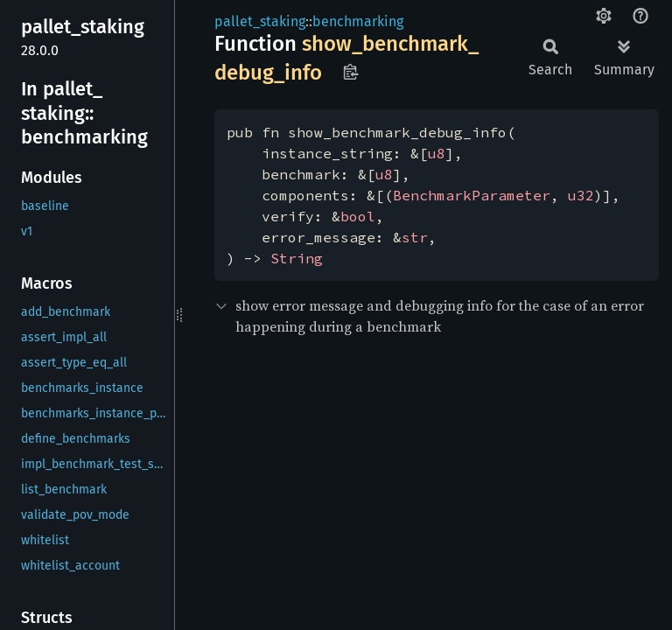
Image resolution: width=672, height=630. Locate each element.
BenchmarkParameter (472, 195)
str (415, 237)
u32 (581, 195)
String (297, 258)
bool (358, 216)
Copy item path (350, 72)
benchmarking (358, 21)
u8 (437, 153)
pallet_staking (260, 21)
